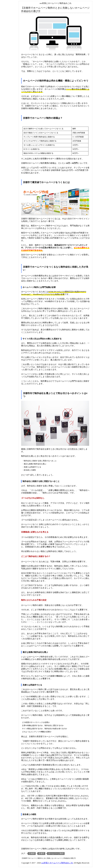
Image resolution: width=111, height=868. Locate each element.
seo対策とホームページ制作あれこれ (57, 863)
